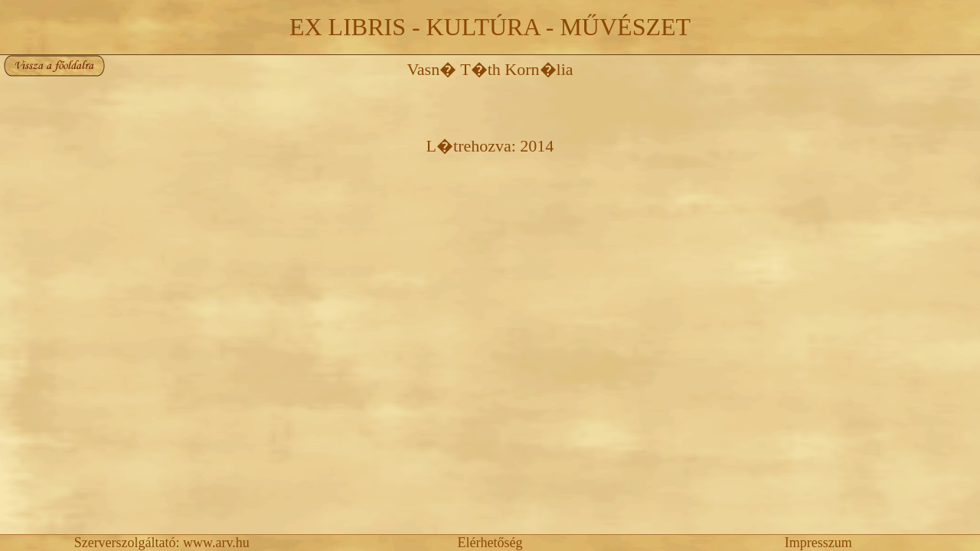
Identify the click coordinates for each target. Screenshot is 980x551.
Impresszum (818, 543)
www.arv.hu (216, 543)
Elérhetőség (490, 543)
